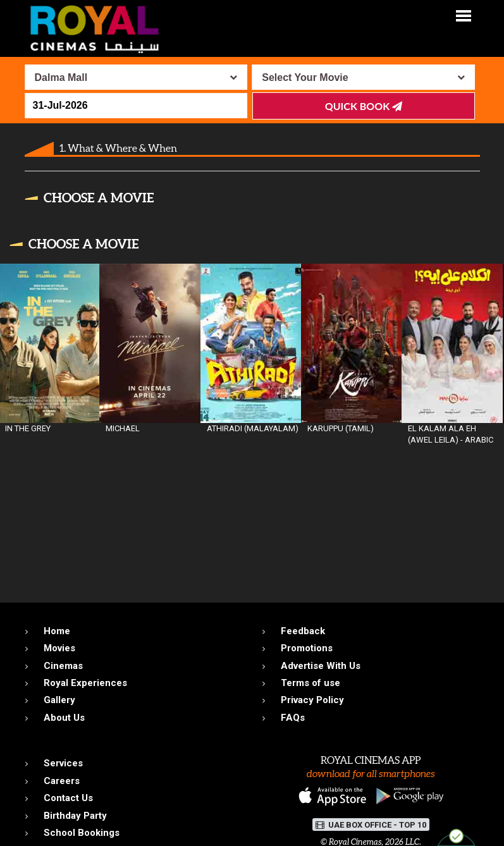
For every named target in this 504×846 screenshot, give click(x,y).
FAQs (293, 718)
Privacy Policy (312, 700)
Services (63, 763)
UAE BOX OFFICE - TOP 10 (371, 825)
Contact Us (68, 798)
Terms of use (310, 683)
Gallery (59, 700)
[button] (464, 15)
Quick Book (364, 106)
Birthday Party (75, 816)
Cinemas (63, 666)
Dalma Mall (61, 77)
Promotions (307, 648)
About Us (64, 718)
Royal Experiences (85, 683)
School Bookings (82, 833)
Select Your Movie (305, 77)
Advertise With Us (321, 666)
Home (57, 631)
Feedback (303, 631)
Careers (62, 781)
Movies (59, 648)
